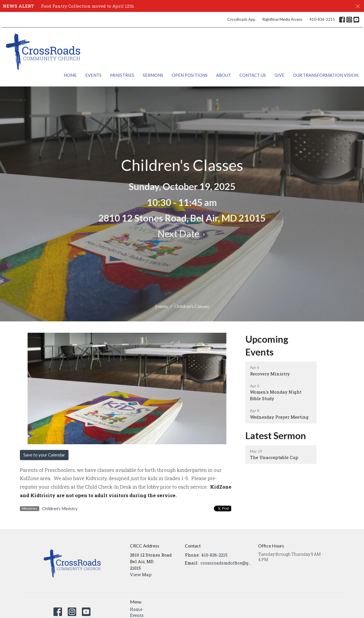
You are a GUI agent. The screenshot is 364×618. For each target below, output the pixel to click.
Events (93, 75)
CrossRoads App (241, 19)
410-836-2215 (322, 19)
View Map (141, 574)
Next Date (182, 233)
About (224, 75)
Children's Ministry (60, 509)
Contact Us (253, 75)
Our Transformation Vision (326, 75)
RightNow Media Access (282, 19)
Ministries (122, 75)
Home (70, 75)
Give (279, 75)
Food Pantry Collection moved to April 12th (87, 6)
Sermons (153, 75)
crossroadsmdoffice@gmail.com (227, 563)
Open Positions (190, 75)
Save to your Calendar (44, 455)
